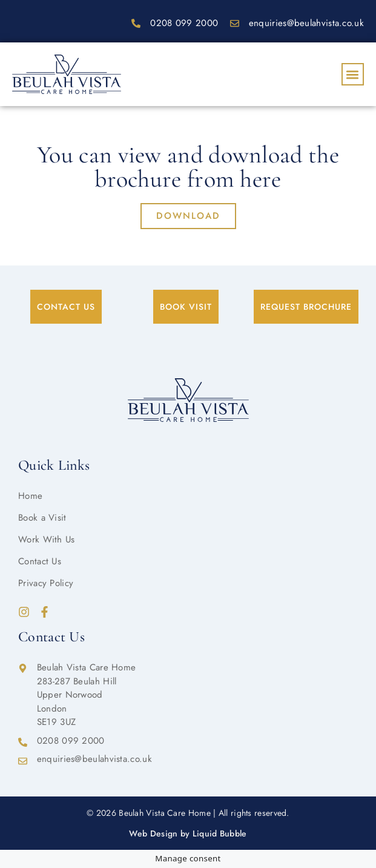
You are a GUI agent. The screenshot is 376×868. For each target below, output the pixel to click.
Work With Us (47, 539)
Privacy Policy (46, 583)
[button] (353, 74)
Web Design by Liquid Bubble (188, 833)
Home (30, 496)
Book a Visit (42, 518)
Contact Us (40, 561)
